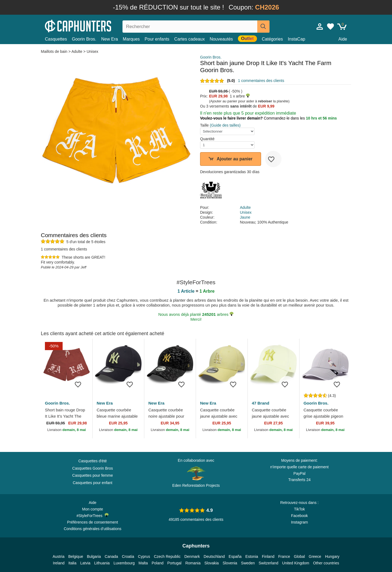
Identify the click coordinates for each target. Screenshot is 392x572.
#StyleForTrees (93, 515)
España (235, 556)
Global (299, 556)
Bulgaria (94, 556)
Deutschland (214, 556)
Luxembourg (124, 563)
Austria (59, 556)
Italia (72, 563)
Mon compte (92, 509)
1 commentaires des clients (261, 81)
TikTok (299, 509)
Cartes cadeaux (189, 39)
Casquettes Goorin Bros (92, 468)
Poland (158, 563)
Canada (111, 556)
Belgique (76, 556)
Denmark (192, 556)
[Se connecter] (320, 26)
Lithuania (102, 563)
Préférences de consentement (93, 522)
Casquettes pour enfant (93, 483)
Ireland (59, 563)
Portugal (174, 563)
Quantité (207, 139)
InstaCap (296, 39)
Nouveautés (221, 39)
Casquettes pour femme (92, 475)
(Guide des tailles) (225, 125)
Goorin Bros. (84, 39)
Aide (343, 39)
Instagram (299, 522)
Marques (131, 39)
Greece (315, 556)
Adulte (77, 51)
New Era (110, 39)
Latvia (85, 563)
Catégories (272, 39)
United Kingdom (296, 563)
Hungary (332, 556)
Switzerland (268, 563)
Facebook (299, 516)
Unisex (92, 51)
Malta (143, 563)
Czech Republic (167, 556)
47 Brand (261, 403)
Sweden (248, 563)
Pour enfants (157, 39)
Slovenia (230, 563)
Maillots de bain (55, 51)
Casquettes (56, 39)
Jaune (245, 217)
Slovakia (212, 563)
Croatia (128, 556)
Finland (268, 556)
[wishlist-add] (273, 159)
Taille (204, 125)
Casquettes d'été (93, 461)
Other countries (326, 563)
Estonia (252, 556)
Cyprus (144, 556)
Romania (193, 563)
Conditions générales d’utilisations (93, 529)
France (284, 556)
